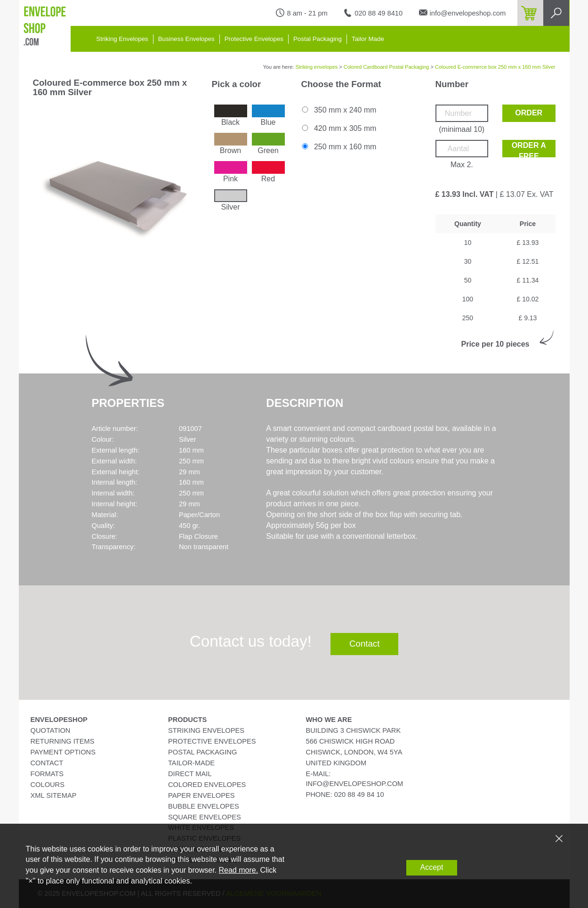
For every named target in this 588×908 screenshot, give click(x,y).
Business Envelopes (186, 39)
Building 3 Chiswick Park (354, 730)
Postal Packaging (318, 39)
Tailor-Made (191, 763)
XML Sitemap (54, 795)
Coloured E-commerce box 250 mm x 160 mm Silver (495, 67)
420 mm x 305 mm (338, 128)
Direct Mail (190, 774)
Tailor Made (368, 39)
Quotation (51, 730)
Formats (47, 774)
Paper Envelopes (201, 795)
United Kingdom (336, 763)
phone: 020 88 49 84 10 (345, 794)
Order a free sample (529, 149)
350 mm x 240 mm (338, 110)
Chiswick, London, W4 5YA (354, 752)
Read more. (238, 870)
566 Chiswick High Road (350, 741)
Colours (48, 785)
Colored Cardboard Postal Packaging (387, 67)
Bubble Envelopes (204, 806)
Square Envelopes (205, 817)
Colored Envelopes (207, 785)
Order (529, 113)
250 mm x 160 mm (338, 147)
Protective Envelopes (254, 39)
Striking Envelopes (122, 39)
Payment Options (63, 752)
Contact (364, 644)
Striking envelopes (316, 67)
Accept (432, 867)
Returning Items (63, 741)
